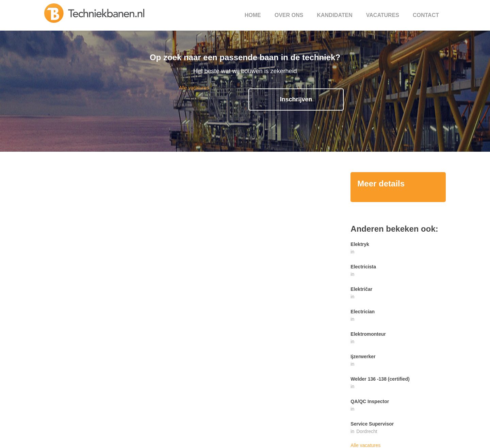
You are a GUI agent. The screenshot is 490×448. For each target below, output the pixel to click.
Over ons (289, 15)
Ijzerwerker (363, 356)
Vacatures (383, 15)
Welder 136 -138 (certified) (380, 379)
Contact (426, 15)
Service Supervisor (372, 424)
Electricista (363, 267)
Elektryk (360, 244)
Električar (361, 289)
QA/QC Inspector (370, 401)
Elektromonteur (368, 334)
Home (253, 15)
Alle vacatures (194, 88)
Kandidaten (335, 15)
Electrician (363, 312)
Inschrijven (296, 99)
